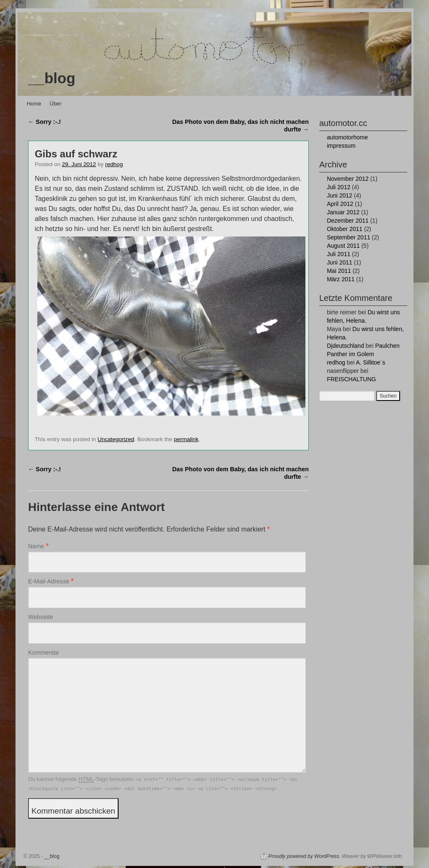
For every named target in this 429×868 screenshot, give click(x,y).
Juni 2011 (340, 262)
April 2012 (340, 204)
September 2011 (349, 237)
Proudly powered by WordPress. (305, 856)
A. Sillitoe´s (370, 362)
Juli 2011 (339, 254)
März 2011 (341, 279)
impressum (341, 146)
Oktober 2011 (345, 229)
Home (34, 104)
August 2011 (343, 246)
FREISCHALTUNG (351, 379)
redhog (114, 164)
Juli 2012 (339, 187)
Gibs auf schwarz (76, 154)
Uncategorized (116, 439)
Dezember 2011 (348, 221)
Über (56, 104)
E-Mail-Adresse (49, 581)
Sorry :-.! (44, 122)
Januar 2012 (343, 212)
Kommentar (44, 652)
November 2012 (348, 179)
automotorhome (347, 137)
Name (36, 546)
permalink (186, 439)
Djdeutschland (345, 346)
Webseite (41, 617)
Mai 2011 (339, 271)
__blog (52, 78)
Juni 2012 (340, 195)
